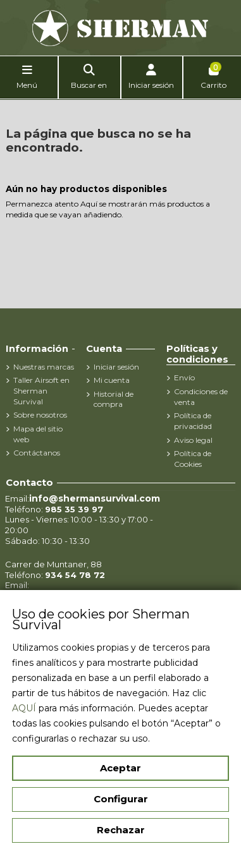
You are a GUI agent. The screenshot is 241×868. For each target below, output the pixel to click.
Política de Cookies (193, 459)
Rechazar (121, 830)
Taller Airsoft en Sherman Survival (41, 391)
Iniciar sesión (116, 367)
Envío (184, 377)
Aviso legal (193, 440)
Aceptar (120, 768)
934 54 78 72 (75, 575)
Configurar (121, 799)
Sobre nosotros (40, 415)
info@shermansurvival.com (95, 498)
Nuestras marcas (44, 367)
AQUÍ (24, 708)
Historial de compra (114, 399)
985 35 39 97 (74, 509)
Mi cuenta (112, 380)
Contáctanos (37, 453)
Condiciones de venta (201, 397)
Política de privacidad (193, 421)
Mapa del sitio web (38, 434)
